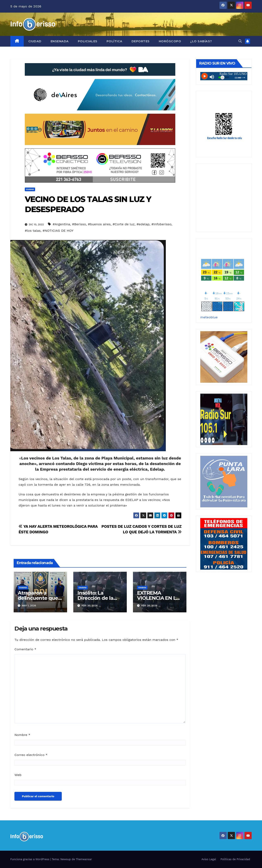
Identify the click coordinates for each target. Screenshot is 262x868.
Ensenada (60, 41)
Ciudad (35, 41)
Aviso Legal (209, 859)
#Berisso (79, 224)
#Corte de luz (123, 224)
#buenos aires (99, 224)
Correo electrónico (31, 755)
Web (18, 775)
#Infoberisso (162, 224)
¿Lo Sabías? (201, 41)
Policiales (88, 41)
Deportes (141, 41)
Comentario (25, 649)
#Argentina (61, 224)
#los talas (33, 231)
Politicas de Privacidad (235, 859)
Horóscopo (170, 41)
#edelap (143, 224)
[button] (240, 41)
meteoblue (209, 317)
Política (114, 41)
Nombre (22, 735)
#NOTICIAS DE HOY (58, 231)
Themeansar (84, 859)
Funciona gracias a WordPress (30, 859)
